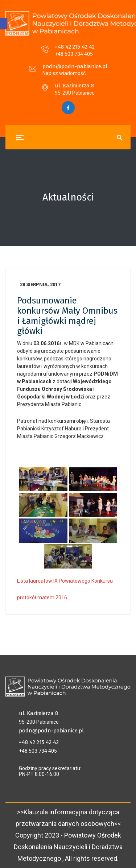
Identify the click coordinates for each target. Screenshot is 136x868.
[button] (4, 24)
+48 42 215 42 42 (75, 47)
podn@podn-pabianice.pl (75, 66)
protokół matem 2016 (42, 598)
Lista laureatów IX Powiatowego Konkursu (65, 581)
